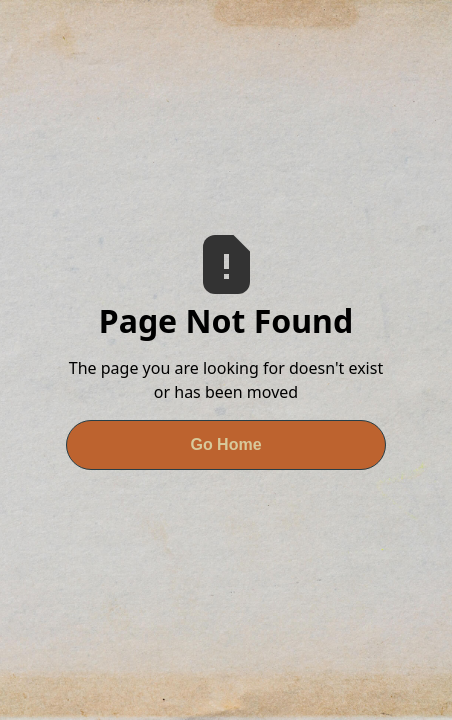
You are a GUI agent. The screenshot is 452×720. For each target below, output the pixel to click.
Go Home (225, 444)
